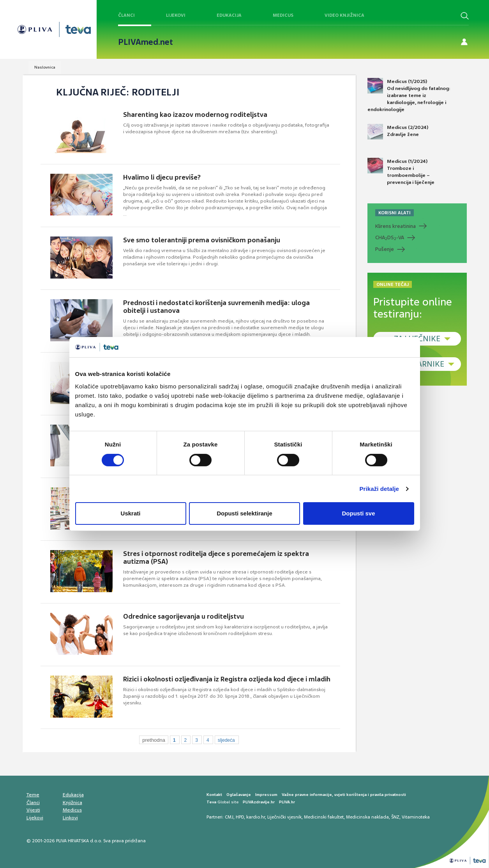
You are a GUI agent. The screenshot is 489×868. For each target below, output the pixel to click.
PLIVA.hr (287, 802)
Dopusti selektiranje (244, 513)
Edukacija (229, 15)
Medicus (283, 15)
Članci (126, 15)
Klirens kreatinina (395, 226)
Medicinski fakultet (324, 817)
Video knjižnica (344, 15)
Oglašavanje (239, 795)
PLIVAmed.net (146, 42)
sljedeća (226, 740)
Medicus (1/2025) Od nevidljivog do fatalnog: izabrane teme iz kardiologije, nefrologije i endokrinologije (409, 95)
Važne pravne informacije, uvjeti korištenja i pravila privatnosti (344, 795)
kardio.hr (256, 817)
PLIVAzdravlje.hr (259, 802)
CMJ (229, 817)
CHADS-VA (390, 238)
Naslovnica (45, 67)
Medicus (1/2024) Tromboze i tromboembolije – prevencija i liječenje (401, 172)
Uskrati (131, 513)
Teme (33, 795)
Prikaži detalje (380, 489)
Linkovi (70, 818)
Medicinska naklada (367, 817)
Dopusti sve (358, 513)
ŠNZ (395, 817)
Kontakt (214, 795)
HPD (240, 817)
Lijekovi (176, 15)
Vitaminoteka (416, 817)
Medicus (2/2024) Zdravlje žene (398, 132)
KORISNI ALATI (395, 213)
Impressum (266, 795)
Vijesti (33, 810)
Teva (211, 802)
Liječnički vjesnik (284, 817)
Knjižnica (72, 803)
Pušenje (385, 249)
